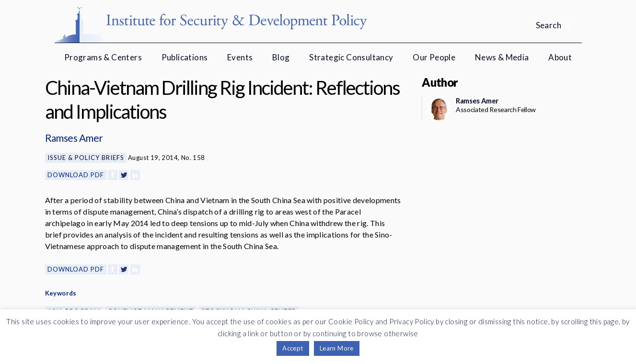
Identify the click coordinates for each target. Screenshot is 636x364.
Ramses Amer (74, 138)
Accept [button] (293, 348)
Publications (185, 57)
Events (240, 57)
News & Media (502, 57)
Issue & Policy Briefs (86, 158)
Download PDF (76, 175)
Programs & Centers (103, 57)
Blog (281, 57)
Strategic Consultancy (351, 57)
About (560, 57)
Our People (434, 57)
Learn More (337, 348)
